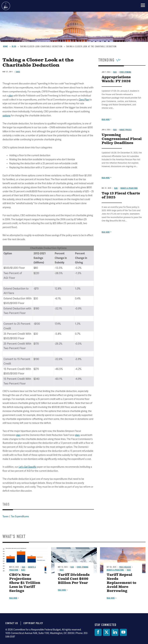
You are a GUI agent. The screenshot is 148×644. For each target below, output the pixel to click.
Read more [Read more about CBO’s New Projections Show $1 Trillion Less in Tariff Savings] (13, 598)
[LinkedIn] (115, 632)
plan (18, 435)
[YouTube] (123, 632)
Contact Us (12, 623)
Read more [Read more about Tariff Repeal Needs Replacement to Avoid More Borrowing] (111, 598)
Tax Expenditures (20, 516)
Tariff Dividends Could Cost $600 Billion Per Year (74, 579)
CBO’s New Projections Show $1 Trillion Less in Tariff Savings (25, 583)
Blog (23, 567)
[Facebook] (98, 632)
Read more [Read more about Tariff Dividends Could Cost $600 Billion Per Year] (62, 590)
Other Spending (82, 567)
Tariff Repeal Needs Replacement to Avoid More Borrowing (121, 583)
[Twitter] (107, 632)
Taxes (6, 516)
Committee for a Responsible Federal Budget (6, 6)
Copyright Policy (33, 623)
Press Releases (125, 567)
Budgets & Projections (115, 570)
